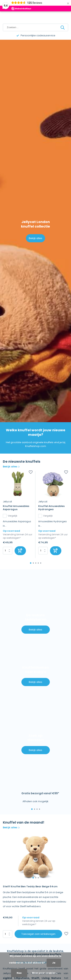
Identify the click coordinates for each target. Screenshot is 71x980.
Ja (54, 963)
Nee (19, 973)
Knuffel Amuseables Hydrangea (51, 508)
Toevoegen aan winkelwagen (38, 934)
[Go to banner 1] (35, 608)
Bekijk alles (35, 238)
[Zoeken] (35, 27)
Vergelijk (10, 516)
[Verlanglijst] (31, 473)
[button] (31, 563)
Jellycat (7, 502)
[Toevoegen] (20, 551)
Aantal (8, 934)
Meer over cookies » (45, 973)
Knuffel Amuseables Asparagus (16, 508)
